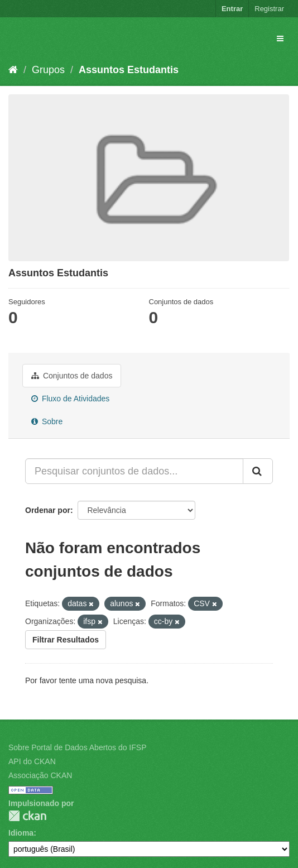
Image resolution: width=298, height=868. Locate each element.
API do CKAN (32, 761)
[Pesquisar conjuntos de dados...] (134, 471)
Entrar (232, 9)
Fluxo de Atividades (70, 399)
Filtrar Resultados (66, 640)
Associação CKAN (40, 775)
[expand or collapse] (280, 39)
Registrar (269, 9)
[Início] (13, 70)
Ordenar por (48, 510)
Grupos (48, 70)
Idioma (21, 833)
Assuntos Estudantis (129, 70)
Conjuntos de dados (72, 376)
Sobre (47, 421)
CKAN (27, 816)
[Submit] (258, 471)
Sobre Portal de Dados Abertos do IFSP (77, 747)
